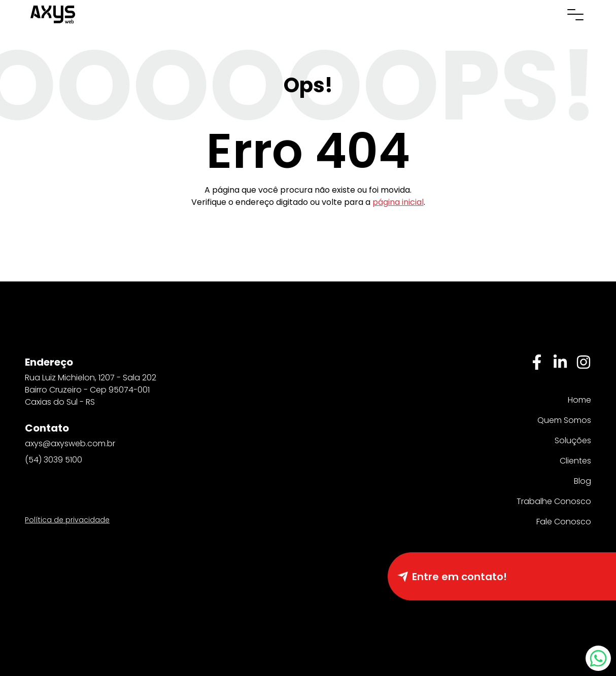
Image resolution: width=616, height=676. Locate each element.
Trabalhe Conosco (554, 501)
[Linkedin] (560, 362)
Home (579, 400)
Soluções (573, 440)
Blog (583, 481)
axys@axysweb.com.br (70, 443)
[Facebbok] (537, 362)
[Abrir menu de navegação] (575, 14)
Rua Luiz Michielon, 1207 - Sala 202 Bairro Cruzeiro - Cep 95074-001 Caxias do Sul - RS (91, 390)
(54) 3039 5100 (54, 460)
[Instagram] (584, 362)
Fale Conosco (564, 522)
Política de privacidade (67, 520)
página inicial (398, 202)
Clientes (575, 461)
